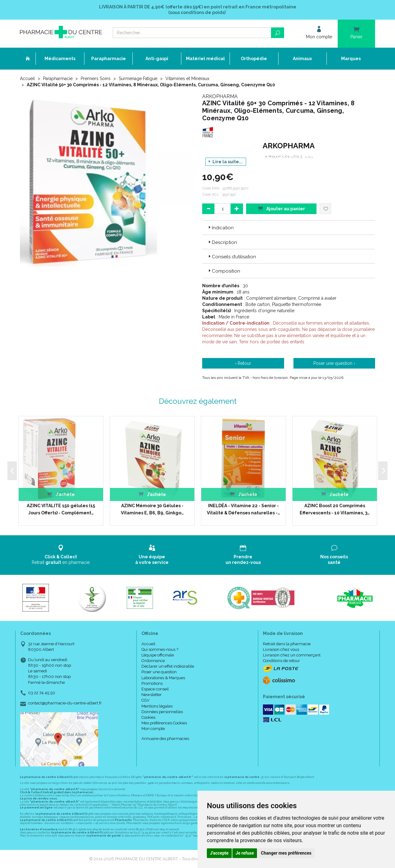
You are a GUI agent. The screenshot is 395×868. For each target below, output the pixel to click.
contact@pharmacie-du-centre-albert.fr (65, 703)
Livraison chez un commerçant (292, 655)
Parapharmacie (58, 79)
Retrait (61, 555)
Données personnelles (162, 712)
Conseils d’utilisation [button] (232, 257)
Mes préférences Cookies (164, 723)
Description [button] (222, 242)
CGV (145, 700)
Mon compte (153, 729)
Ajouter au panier (281, 208)
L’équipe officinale (158, 655)
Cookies (148, 717)
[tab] (289, 227)
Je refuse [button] (245, 853)
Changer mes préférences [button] (286, 853)
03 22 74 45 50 (42, 693)
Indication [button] (220, 228)
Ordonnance (153, 661)
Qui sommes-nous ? (160, 649)
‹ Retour (243, 363)
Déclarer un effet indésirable (168, 666)
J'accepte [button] (219, 853)
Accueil (27, 79)
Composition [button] (224, 271)
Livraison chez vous (281, 649)
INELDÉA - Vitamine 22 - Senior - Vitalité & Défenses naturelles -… (243, 509)
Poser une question (159, 672)
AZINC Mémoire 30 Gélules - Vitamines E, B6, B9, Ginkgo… (152, 509)
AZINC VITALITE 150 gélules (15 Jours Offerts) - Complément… (61, 509)
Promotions (152, 683)
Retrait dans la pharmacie (287, 644)
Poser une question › (334, 363)
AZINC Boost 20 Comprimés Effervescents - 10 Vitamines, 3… (335, 509)
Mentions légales (157, 706)
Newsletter (152, 695)
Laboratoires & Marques (163, 678)
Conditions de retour (281, 661)
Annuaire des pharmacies (165, 739)
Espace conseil (155, 689)
